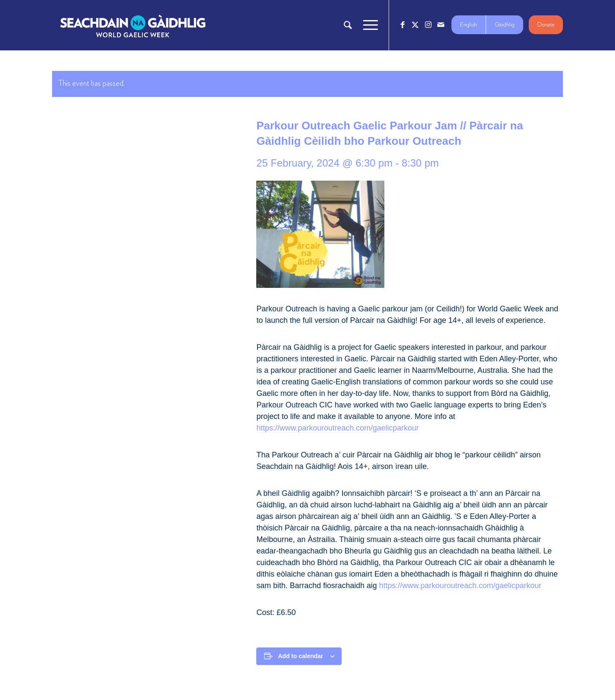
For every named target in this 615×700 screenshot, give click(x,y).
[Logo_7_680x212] (133, 25)
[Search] (348, 25)
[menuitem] (348, 25)
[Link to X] (415, 25)
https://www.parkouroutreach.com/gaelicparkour (337, 428)
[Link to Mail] (441, 25)
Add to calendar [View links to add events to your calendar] (301, 656)
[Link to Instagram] (428, 25)
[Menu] (368, 25)
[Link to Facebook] (402, 25)
